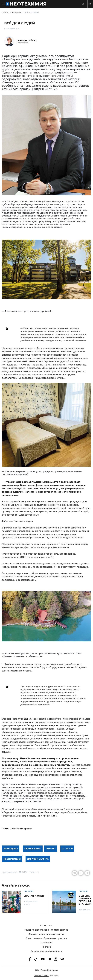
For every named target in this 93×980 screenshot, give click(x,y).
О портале (46, 926)
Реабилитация (12, 859)
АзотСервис (11, 849)
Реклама (46, 947)
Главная (5, 13)
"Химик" (51, 849)
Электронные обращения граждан (46, 938)
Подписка (46, 943)
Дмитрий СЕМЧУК (38, 859)
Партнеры (17, 13)
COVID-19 (67, 849)
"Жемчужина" (33, 849)
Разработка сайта (41, 976)
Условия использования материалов (46, 930)
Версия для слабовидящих (47, 951)
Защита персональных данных (47, 934)
